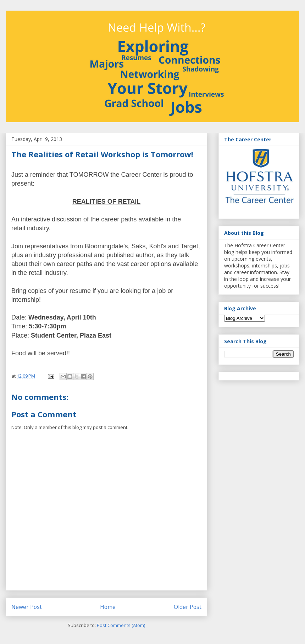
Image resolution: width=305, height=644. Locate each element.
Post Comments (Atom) (121, 625)
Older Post (188, 607)
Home (108, 607)
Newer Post (27, 607)
